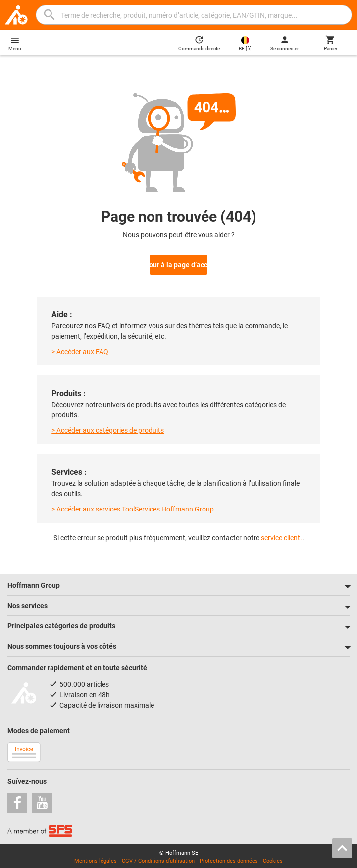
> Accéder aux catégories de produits (108, 428)
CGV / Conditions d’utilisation (158, 859)
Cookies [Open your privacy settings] (273, 859)
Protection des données (229, 859)
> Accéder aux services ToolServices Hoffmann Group (133, 507)
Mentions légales (96, 859)
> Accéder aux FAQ (80, 350)
